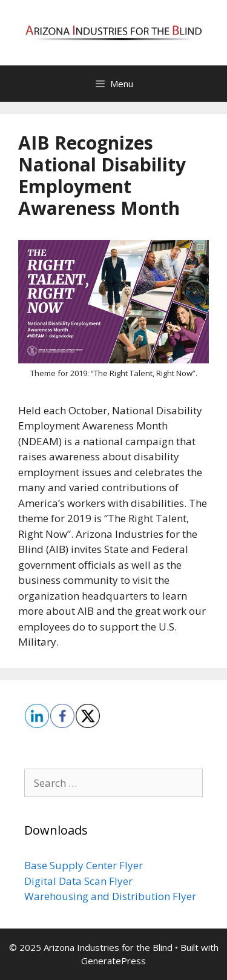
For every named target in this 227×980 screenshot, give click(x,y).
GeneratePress (113, 961)
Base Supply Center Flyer (84, 865)
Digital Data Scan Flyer (78, 881)
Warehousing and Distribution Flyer (110, 896)
